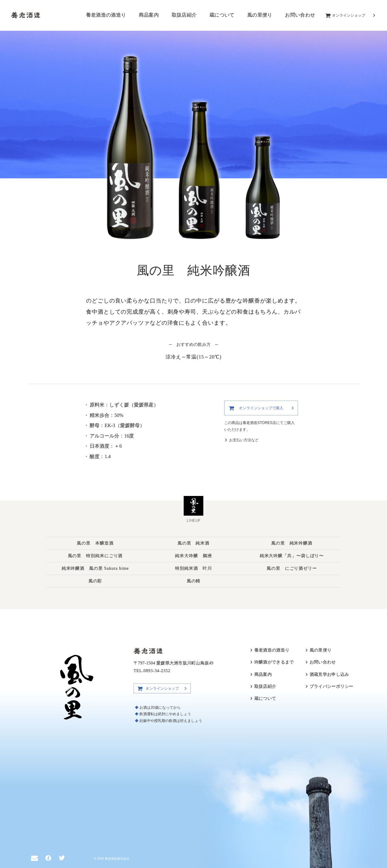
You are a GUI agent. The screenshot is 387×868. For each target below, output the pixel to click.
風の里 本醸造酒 (95, 543)
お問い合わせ (300, 15)
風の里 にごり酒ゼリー (292, 568)
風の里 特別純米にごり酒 (95, 556)
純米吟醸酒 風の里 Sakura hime (95, 568)
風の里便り (260, 15)
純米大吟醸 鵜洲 (193, 556)
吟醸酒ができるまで (274, 662)
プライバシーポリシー (332, 686)
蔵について (222, 15)
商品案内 (149, 15)
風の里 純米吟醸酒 (292, 543)
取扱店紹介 (184, 15)
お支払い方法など (244, 440)
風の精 (194, 581)
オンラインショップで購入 (261, 408)
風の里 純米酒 (193, 543)
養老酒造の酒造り (106, 15)
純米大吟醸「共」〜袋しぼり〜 (292, 556)
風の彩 (95, 581)
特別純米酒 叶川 (193, 568)
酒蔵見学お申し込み (329, 674)
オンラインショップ (349, 15)
